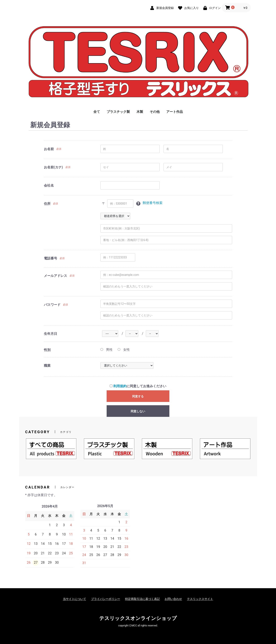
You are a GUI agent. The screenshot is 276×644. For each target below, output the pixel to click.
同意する (138, 396)
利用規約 (120, 386)
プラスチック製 (118, 112)
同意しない (138, 411)
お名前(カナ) (53, 167)
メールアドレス (55, 276)
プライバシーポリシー (106, 599)
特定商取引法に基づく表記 (142, 599)
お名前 (49, 149)
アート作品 (175, 112)
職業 (47, 366)
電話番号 (51, 258)
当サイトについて (75, 599)
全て (97, 112)
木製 (140, 112)
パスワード (52, 305)
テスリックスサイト (200, 599)
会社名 (49, 185)
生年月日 (51, 334)
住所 (47, 204)
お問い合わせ (173, 599)
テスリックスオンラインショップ (138, 618)
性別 (47, 350)
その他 (155, 112)
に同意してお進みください (138, 386)
